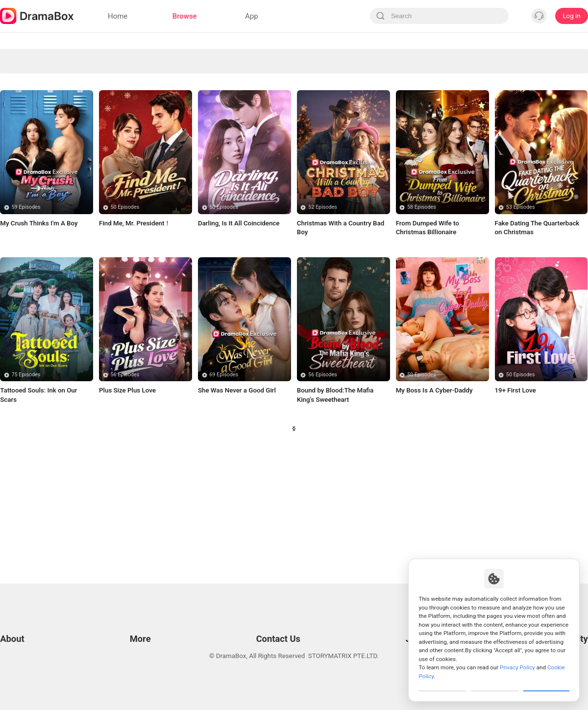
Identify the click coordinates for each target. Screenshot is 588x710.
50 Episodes (125, 321)
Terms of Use (19, 616)
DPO (6, 665)
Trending (553, 98)
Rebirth (331, 139)
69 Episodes (224, 489)
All (35, 57)
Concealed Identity (35, 118)
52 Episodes (323, 321)
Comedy (331, 78)
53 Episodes (521, 321)
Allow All (547, 683)
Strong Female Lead (109, 98)
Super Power (35, 139)
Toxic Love (553, 139)
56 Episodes (125, 489)
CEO (257, 98)
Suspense (257, 118)
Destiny (109, 180)
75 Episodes (26, 489)
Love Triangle (331, 57)
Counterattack (109, 118)
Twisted (183, 180)
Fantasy (405, 98)
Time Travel (553, 159)
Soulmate (479, 98)
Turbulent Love (479, 118)
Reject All (495, 683)
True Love (183, 159)
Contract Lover (479, 139)
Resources (143, 616)
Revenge (405, 57)
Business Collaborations (263, 628)
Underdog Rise (35, 78)
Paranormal (479, 57)
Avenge (183, 57)
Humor (35, 159)
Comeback (257, 159)
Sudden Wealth (553, 57)
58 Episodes (422, 321)
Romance (183, 98)
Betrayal (331, 118)
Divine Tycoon (257, 57)
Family (479, 159)
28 (362, 551)
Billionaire (183, 139)
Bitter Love (35, 180)
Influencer (553, 78)
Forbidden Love (35, 98)
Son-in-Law (109, 78)
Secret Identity (183, 78)
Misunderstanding (109, 159)
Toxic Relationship (331, 159)
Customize (442, 683)
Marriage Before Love (331, 98)
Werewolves (109, 57)
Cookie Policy (20, 641)
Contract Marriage (405, 159)
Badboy (257, 139)
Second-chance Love (257, 78)
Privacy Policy (20, 628)
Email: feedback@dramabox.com (276, 616)
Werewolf (553, 118)
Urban (405, 118)
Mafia (479, 78)
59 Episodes (26, 321)
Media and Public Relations (268, 641)
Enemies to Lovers (109, 139)
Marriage (405, 78)
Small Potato (405, 139)
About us (13, 677)
